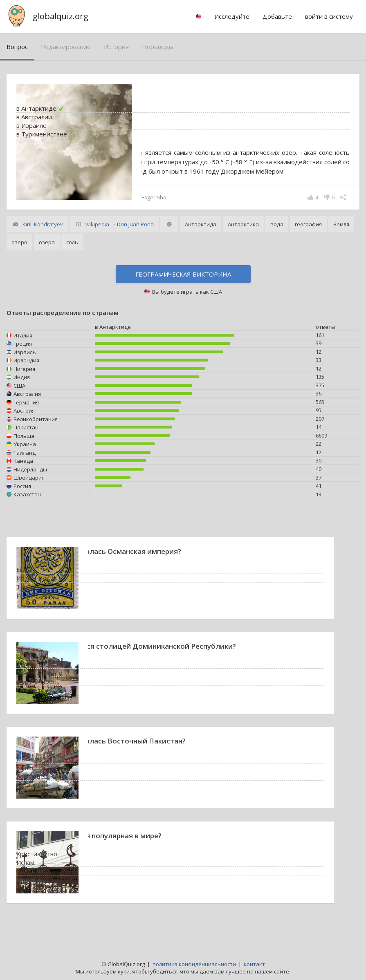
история (116, 47)
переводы (158, 47)
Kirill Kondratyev (43, 243)
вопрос (17, 47)
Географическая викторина (183, 293)
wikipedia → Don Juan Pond (120, 243)
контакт (254, 964)
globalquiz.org (61, 16)
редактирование (66, 47)
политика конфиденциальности (194, 964)
